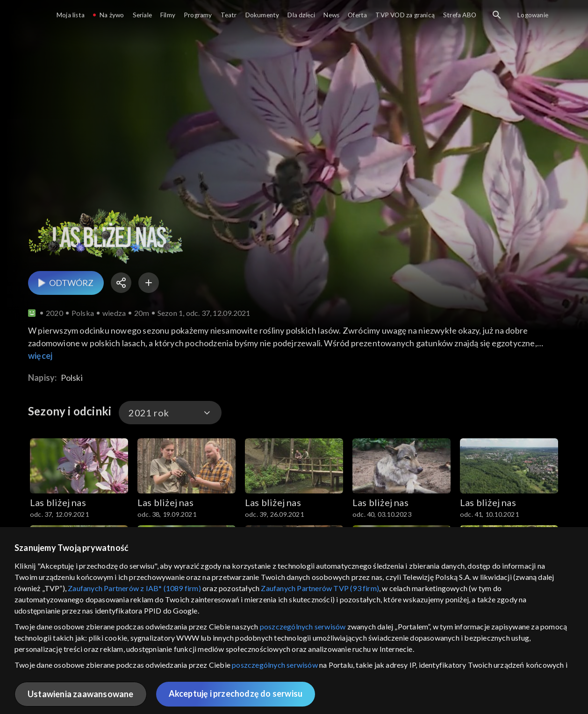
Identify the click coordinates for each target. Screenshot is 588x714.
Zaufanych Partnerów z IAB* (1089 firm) (134, 588)
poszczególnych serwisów (303, 626)
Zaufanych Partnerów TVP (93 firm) (320, 588)
